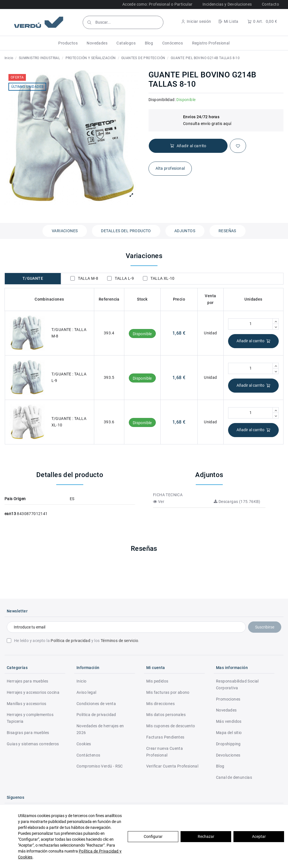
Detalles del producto (126, 231)
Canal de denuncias (234, 777)
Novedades (226, 710)
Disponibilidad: (162, 100)
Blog (220, 766)
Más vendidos (229, 721)
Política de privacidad (70, 641)
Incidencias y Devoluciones (227, 4)
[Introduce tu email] (126, 627)
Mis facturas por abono (168, 692)
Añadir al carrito (254, 341)
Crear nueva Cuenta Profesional (165, 752)
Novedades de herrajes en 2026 (100, 729)
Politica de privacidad (96, 715)
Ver (159, 502)
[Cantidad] (250, 324)
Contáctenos (88, 755)
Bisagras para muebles (28, 733)
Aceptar (259, 836)
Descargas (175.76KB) (237, 502)
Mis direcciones (160, 704)
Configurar (153, 836)
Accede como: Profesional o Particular (157, 4)
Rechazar (206, 836)
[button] (68, 43)
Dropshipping (228, 744)
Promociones (228, 699)
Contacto (270, 4)
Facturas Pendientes (165, 737)
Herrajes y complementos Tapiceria (30, 718)
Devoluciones (228, 755)
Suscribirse (265, 627)
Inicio (81, 681)
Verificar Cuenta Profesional (172, 766)
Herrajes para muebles (27, 681)
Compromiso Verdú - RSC (100, 766)
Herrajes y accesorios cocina (33, 692)
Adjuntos (185, 231)
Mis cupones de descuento (171, 726)
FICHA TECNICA (168, 495)
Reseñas (227, 231)
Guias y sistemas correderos (33, 744)
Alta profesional (170, 168)
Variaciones (65, 231)
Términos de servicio (119, 641)
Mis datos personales (166, 715)
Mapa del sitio (229, 733)
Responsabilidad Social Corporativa (237, 684)
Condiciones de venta (96, 704)
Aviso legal (86, 692)
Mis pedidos (157, 681)
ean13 (10, 514)
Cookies (84, 744)
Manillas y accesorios (26, 704)
